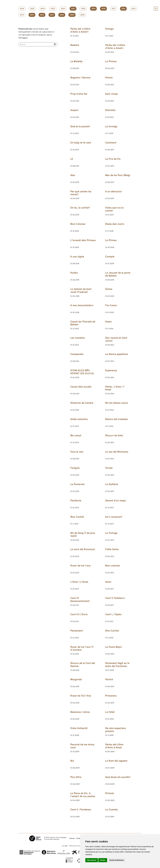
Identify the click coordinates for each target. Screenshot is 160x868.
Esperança (111, 370)
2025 (32, 9)
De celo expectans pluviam (116, 730)
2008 (82, 15)
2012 (42, 15)
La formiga (111, 126)
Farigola (75, 468)
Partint (109, 679)
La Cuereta (111, 810)
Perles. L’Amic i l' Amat (115, 388)
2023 (53, 9)
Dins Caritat (112, 631)
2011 (52, 15)
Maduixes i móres (80, 712)
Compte (110, 257)
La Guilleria (112, 484)
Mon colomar (113, 566)
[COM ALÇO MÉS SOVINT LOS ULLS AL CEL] (82, 373)
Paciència (76, 501)
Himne (109, 78)
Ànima (109, 289)
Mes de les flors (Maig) (118, 175)
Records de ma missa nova (82, 746)
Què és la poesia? (80, 126)
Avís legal (65, 846)
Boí (72, 761)
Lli (72, 159)
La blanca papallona (117, 354)
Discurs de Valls (114, 435)
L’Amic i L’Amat (79, 582)
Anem (108, 322)
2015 (133, 9)
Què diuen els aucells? (118, 777)
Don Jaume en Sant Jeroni (116, 339)
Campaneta (77, 354)
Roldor (74, 273)
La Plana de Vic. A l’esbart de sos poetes (83, 795)
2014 (22, 15)
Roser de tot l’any (80, 566)
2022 (63, 9)
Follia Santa (112, 549)
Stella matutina (79, 419)
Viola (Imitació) (79, 728)
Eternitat (110, 110)
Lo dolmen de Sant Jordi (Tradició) (81, 291)
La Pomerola (77, 484)
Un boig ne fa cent (81, 143)
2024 (42, 9)
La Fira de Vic (113, 159)
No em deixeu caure (116, 403)
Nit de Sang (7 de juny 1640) (83, 534)
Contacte (79, 838)
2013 (32, 15)
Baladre (75, 45)
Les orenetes (78, 338)
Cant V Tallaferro (115, 598)
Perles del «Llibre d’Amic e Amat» (80, 30)
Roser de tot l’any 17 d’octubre (82, 648)
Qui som (72, 838)
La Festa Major (114, 647)
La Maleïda (76, 61)
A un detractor (114, 191)
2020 (83, 9)
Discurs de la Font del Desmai (83, 665)
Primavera (111, 696)
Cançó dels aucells (81, 387)
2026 (22, 9)
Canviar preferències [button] (117, 860)
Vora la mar (77, 452)
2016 (123, 9)
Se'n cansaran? (114, 517)
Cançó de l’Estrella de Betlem (83, 323)
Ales (73, 175)
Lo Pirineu (111, 61)
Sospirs (74, 110)
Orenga (109, 29)
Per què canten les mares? (81, 193)
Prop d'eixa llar (79, 94)
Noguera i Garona (80, 78)
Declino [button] (103, 860)
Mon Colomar (78, 224)
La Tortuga (111, 533)
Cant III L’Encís (79, 614)
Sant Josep (111, 94)
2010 (62, 15)
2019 (93, 9)
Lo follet (110, 712)
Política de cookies (75, 846)
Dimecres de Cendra (82, 403)
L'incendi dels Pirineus (83, 240)
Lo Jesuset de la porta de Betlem (118, 274)
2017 (113, 9)
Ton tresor (111, 305)
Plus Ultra (76, 777)
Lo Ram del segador (116, 761)
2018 (103, 9)
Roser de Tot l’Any (81, 696)
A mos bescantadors (82, 305)
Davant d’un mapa (115, 501)
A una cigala (77, 257)
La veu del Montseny (117, 452)
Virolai (109, 468)
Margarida (76, 679)
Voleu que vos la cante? (114, 209)
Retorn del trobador (117, 419)
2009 (72, 15)
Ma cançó (76, 435)
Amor (108, 582)
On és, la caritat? (80, 208)
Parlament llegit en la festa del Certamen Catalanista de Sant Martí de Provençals (117, 668)
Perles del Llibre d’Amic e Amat (114, 746)
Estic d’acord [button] (92, 860)
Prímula (110, 793)
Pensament (77, 631)
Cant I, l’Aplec (113, 614)
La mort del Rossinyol (83, 549)
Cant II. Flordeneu (81, 810)
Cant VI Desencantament (80, 600)
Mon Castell (77, 517)
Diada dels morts (115, 224)
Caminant (111, 143)
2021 (73, 9)
